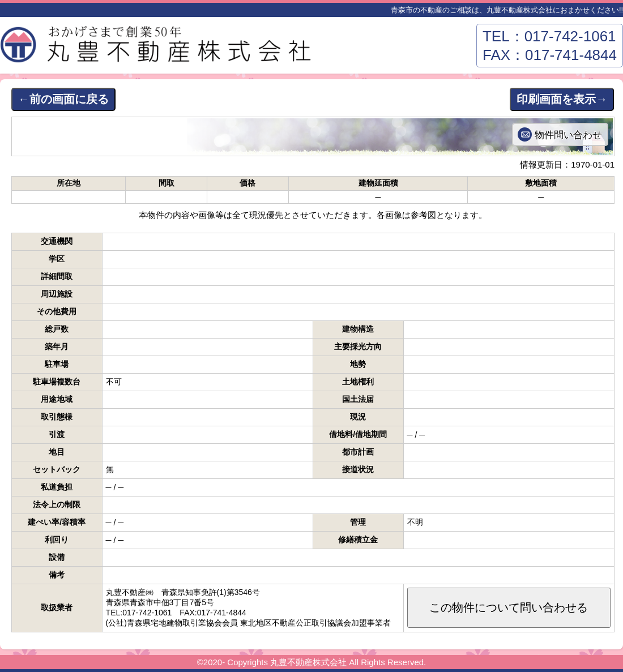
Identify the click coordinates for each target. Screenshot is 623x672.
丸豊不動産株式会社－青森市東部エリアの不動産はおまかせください (159, 48)
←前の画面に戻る (63, 99)
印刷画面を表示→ (562, 99)
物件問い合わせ (568, 135)
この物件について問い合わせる (509, 607)
